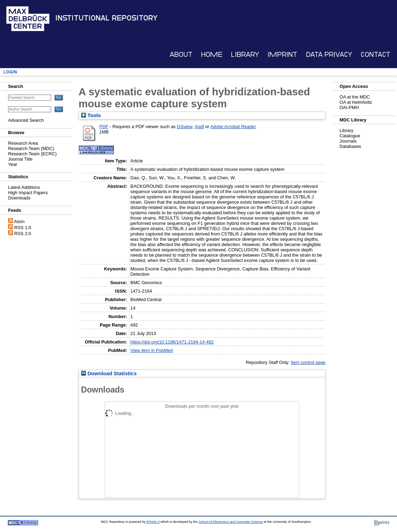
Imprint (282, 55)
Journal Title (20, 159)
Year (13, 164)
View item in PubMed (152, 350)
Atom (19, 222)
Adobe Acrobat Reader (233, 127)
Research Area (23, 143)
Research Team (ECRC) (32, 154)
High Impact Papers (28, 193)
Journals (348, 141)
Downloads (19, 198)
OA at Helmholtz (356, 102)
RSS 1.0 (23, 228)
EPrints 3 (153, 522)
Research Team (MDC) (31, 148)
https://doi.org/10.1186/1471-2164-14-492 (172, 342)
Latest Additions (24, 187)
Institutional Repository (106, 18)
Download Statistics (109, 373)
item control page (308, 362)
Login (10, 72)
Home (212, 55)
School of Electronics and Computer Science (231, 522)
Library (245, 55)
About (181, 55)
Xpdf (199, 127)
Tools (91, 115)
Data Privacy (329, 55)
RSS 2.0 (23, 234)
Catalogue (350, 136)
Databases (350, 146)
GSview (185, 127)
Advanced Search (26, 120)
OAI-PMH (349, 107)
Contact (375, 55)
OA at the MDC (355, 97)
